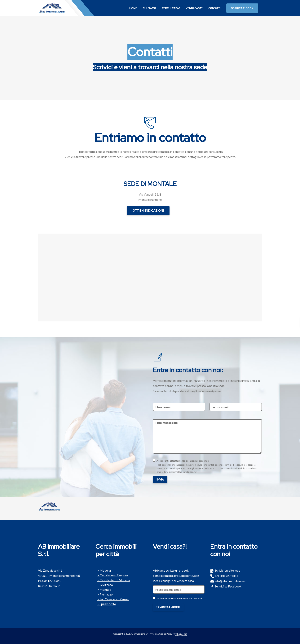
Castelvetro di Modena (113, 580)
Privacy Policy (170, 468)
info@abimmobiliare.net (186, 472)
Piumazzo (104, 594)
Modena (103, 570)
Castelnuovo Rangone (112, 575)
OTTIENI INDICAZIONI (148, 211)
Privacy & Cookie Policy (161, 634)
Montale (103, 589)
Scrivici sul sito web (225, 570)
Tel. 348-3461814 (224, 576)
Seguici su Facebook (226, 586)
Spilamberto (106, 604)
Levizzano (104, 584)
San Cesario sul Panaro (112, 599)
